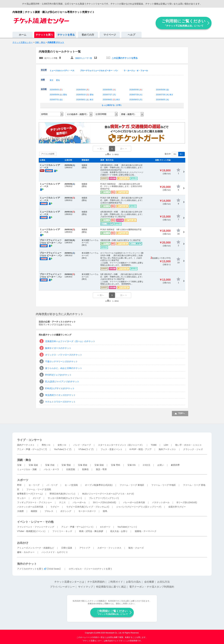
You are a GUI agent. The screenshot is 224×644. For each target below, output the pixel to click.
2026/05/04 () (83, 90)
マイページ (110, 35)
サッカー (21, 498)
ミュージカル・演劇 (27, 469)
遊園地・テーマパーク (146, 531)
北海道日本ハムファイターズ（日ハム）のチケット (70, 341)
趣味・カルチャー (26, 552)
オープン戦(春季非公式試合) (99, 485)
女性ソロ (62, 445)
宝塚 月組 (50, 465)
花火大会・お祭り (119, 531)
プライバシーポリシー (62, 587)
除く (182, 154)
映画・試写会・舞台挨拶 (91, 531)
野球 (19, 485)
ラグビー (55, 507)
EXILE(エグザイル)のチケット (60, 388)
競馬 (105, 511)
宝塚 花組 (33, 465)
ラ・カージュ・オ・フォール (136, 71)
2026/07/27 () (109, 95)
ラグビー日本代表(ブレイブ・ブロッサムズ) (88, 507)
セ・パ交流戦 (71, 485)
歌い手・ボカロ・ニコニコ (188, 445)
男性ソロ (46, 445)
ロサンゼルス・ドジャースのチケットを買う (91, 569)
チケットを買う (44, 35)
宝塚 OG (132, 465)
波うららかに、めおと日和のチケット (64, 368)
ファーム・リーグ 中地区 (164, 485)
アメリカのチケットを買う (30, 569)
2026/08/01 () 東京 (85, 100)
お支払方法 (163, 582)
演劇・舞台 (24, 460)
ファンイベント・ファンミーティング (36, 527)
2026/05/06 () (136, 90)
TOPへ (182, 413)
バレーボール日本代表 (134, 502)
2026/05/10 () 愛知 (85, 95)
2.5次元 (146, 465)
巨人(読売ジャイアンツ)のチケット (62, 382)
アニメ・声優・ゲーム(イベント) (77, 527)
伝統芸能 (71, 469)
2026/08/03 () (136, 100)
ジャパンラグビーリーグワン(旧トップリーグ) (139, 507)
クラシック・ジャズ (193, 449)
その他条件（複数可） (78, 114)
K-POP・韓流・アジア (141, 449)
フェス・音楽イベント (112, 449)
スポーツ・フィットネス (109, 548)
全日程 (44, 89)
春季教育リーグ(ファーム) (30, 494)
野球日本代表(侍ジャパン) (62, 494)
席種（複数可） (129, 114)
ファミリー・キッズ (62, 531)
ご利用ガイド (115, 582)
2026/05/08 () (162, 90)
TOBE (154, 445)
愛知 (58, 80)
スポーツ (23, 480)
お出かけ (23, 543)
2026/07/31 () (56, 100)
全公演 (44, 70)
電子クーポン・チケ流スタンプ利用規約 (152, 587)
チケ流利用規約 (96, 582)
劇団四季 (175, 465)
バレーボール (79, 502)
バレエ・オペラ (51, 469)
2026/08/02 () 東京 (111, 100)
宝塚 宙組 (99, 465)
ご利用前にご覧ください (184, 23)
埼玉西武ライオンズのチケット (60, 395)
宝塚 (19, 465)
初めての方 (88, 35)
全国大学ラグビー (177, 507)
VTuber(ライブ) (86, 449)
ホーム (23, 35)
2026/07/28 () (136, 95)
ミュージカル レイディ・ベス (62, 71)
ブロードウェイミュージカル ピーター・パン (99, 71)
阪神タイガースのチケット (58, 348)
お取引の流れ (133, 582)
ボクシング (66, 511)
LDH (166, 445)
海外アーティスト (167, 449)
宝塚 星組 (83, 465)
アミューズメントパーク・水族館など (36, 548)
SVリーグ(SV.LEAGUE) (105, 502)
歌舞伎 (85, 469)
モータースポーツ (87, 511)
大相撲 (20, 511)
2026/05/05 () (109, 90)
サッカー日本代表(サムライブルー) (65, 498)
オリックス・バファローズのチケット (64, 355)
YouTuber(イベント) (127, 527)
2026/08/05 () (162, 100)
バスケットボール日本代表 (30, 507)
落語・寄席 (101, 469)
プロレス (49, 511)
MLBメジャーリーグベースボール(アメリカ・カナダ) (108, 494)
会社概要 (149, 582)
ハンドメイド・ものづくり (55, 552)
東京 (51, 80)
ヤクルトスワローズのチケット (60, 402)
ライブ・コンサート (30, 440)
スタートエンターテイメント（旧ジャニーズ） (121, 445)
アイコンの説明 (48, 154)
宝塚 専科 (116, 465)
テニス (62, 502)
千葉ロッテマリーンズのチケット (61, 361)
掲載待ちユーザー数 (84, 58)
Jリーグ (37, 498)
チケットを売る (66, 35)
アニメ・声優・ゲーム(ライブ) (32, 449)
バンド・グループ (82, 445)
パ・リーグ (52, 485)
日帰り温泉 (67, 548)
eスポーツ (105, 527)
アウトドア (85, 548)
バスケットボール (161, 502)
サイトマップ (86, 587)
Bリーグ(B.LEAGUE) (187, 502)
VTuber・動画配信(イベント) (31, 531)
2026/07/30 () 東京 (164, 95)
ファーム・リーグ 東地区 (132, 485)
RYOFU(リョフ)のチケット (58, 375)
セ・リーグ (34, 485)
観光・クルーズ (136, 548)
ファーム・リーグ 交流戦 (39, 489)
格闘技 (34, 511)
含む (175, 154)
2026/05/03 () (56, 90)
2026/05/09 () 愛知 (58, 95)
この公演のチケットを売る (125, 58)
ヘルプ (131, 35)
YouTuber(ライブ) (63, 449)
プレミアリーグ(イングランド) (104, 498)
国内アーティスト (26, 445)
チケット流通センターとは (69, 582)
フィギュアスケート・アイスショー (35, 502)
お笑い (161, 465)
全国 (43, 80)
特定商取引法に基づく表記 (111, 587)
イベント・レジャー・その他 (35, 522)
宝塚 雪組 (66, 465)
